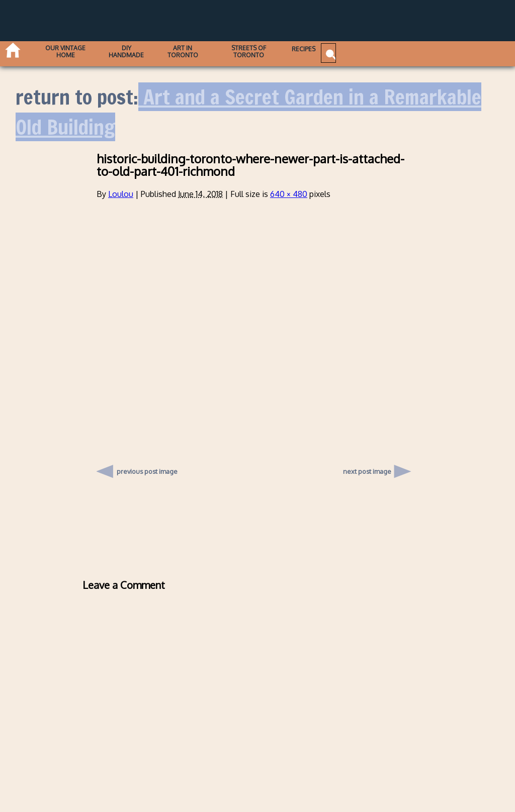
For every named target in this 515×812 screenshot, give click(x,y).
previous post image (147, 469)
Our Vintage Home (81, 51)
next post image (367, 471)
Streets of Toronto (310, 51)
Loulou (121, 194)
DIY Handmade (157, 51)
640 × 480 (289, 194)
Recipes (377, 51)
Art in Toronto (228, 51)
